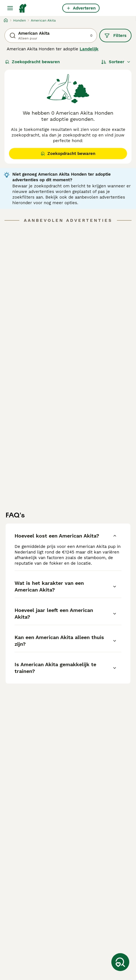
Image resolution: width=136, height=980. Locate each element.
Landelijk (89, 49)
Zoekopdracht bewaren (32, 62)
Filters (115, 36)
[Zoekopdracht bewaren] (120, 962)
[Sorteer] (116, 62)
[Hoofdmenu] (10, 8)
